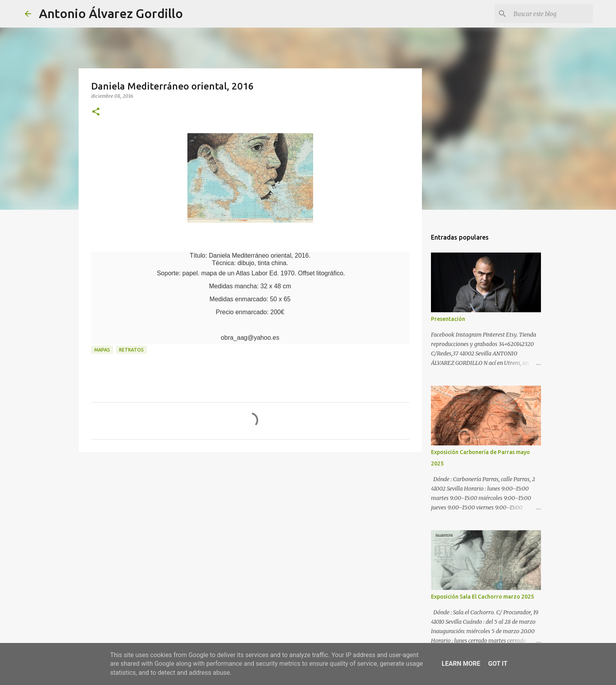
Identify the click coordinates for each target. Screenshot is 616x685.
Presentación (448, 319)
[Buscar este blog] (552, 14)
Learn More (461, 664)
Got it (498, 664)
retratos (131, 350)
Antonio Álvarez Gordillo (111, 13)
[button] (96, 112)
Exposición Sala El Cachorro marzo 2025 (482, 597)
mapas (102, 350)
